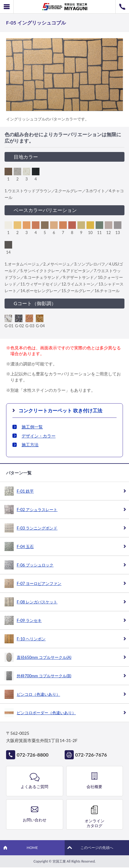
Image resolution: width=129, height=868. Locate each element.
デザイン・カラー (39, 436)
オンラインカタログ (95, 823)
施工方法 (30, 445)
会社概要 (94, 787)
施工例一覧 (32, 427)
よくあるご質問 (34, 787)
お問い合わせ (35, 820)
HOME (32, 848)
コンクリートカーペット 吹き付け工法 (60, 410)
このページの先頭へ (97, 848)
